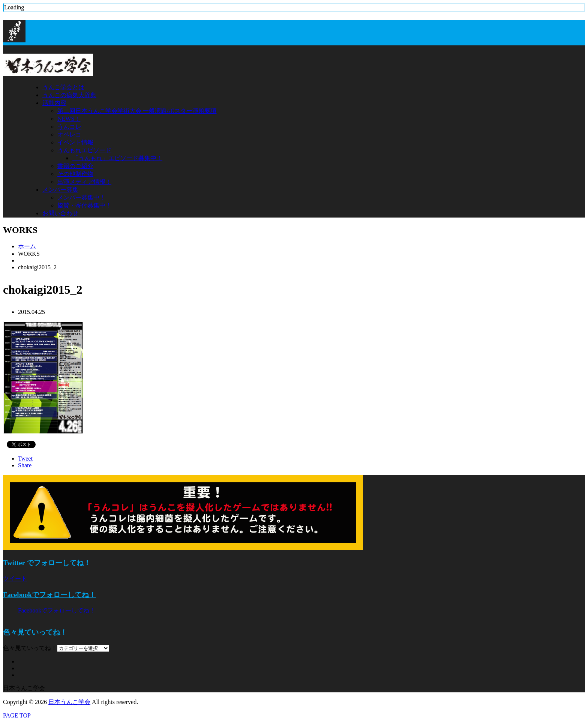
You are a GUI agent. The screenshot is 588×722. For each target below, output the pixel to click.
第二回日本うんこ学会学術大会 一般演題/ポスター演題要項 (137, 111)
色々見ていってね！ (30, 648)
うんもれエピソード (84, 150)
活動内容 (54, 103)
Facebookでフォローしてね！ (49, 595)
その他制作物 (75, 174)
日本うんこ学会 (69, 702)
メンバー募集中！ (81, 197)
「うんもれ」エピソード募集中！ (117, 158)
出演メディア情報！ (84, 182)
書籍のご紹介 (75, 166)
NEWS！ (69, 119)
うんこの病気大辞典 (69, 95)
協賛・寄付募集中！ (84, 205)
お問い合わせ (60, 213)
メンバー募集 (60, 190)
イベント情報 (75, 142)
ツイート (15, 579)
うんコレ (69, 127)
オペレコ (69, 134)
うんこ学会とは (63, 87)
